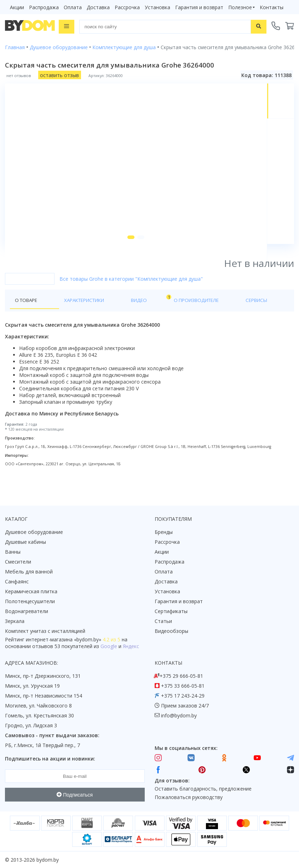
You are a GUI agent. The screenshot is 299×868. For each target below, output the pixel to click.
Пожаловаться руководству (189, 797)
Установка (157, 7)
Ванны (13, 552)
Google (109, 646)
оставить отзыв (59, 74)
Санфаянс (17, 582)
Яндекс (131, 646)
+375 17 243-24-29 (183, 696)
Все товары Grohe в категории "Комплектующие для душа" (131, 294)
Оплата (73, 7)
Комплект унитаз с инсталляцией (45, 631)
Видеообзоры (171, 631)
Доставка (98, 7)
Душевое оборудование (34, 532)
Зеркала (15, 621)
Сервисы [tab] (205, 316)
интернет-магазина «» (64, 640)
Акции (17, 7)
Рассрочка (127, 7)
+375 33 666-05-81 (183, 686)
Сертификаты (171, 611)
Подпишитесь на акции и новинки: (50, 759)
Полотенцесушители (30, 602)
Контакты (272, 7)
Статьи (163, 621)
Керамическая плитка (31, 592)
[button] (127, 253)
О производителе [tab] (158, 316)
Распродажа (44, 7)
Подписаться (75, 795)
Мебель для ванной (29, 572)
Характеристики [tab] (73, 316)
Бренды (164, 532)
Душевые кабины (25, 542)
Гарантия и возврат (199, 7)
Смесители (18, 562)
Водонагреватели (27, 611)
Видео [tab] (117, 314)
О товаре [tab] (27, 316)
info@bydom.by (179, 716)
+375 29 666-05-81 (181, 676)
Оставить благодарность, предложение (203, 789)
